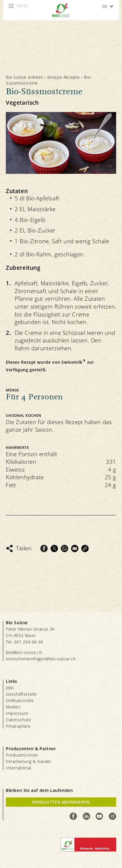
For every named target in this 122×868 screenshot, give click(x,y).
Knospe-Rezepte (64, 77)
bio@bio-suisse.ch (24, 652)
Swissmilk (72, 362)
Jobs (10, 688)
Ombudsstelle (20, 700)
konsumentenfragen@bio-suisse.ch (41, 659)
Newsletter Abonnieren (61, 802)
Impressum (17, 713)
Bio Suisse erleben (25, 77)
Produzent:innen (22, 755)
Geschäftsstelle (21, 694)
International (19, 768)
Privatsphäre (18, 726)
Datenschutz (18, 720)
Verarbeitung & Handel (29, 761)
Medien (13, 707)
